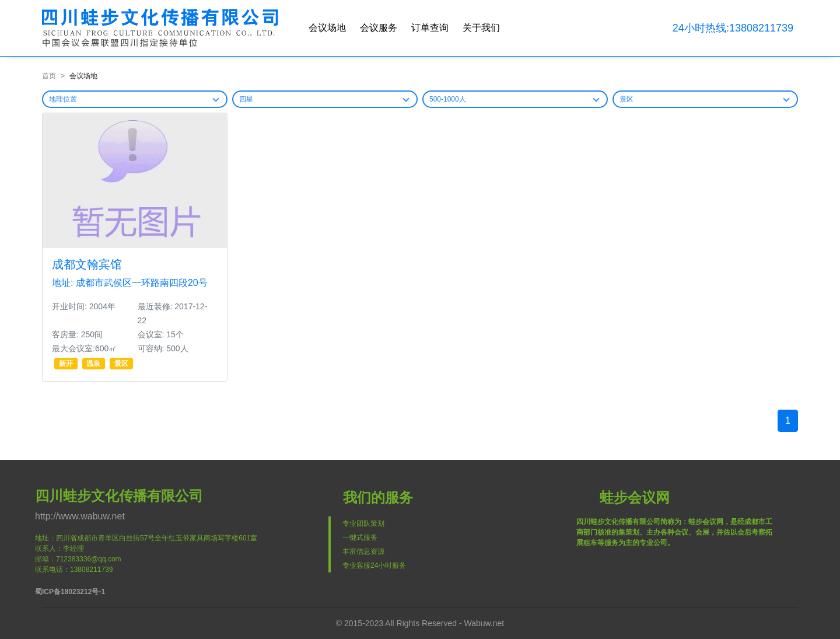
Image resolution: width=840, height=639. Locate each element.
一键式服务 (360, 537)
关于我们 (481, 28)
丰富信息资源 (363, 551)
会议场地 (327, 28)
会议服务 (379, 28)
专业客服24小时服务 (374, 565)
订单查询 (430, 28)
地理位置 (63, 99)
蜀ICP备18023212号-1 (70, 592)
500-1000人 (448, 99)
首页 (49, 76)
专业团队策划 (363, 523)
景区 (626, 99)
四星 (246, 99)
